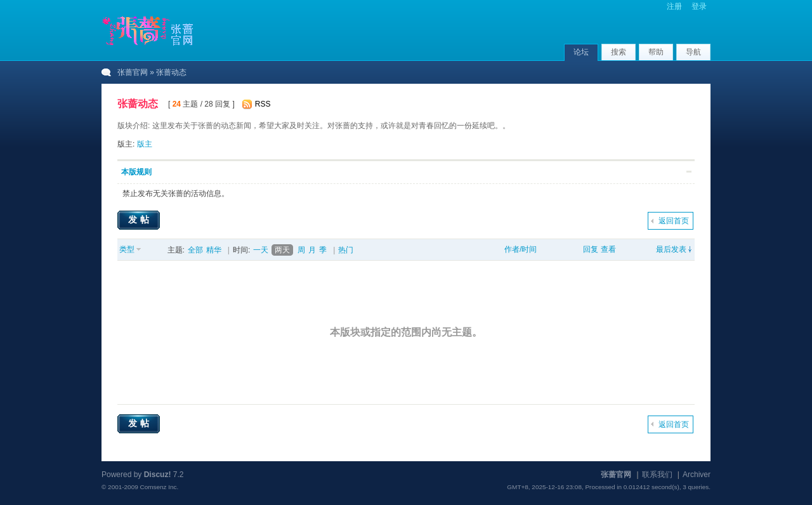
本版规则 (136, 172)
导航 (693, 52)
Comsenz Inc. (159, 487)
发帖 (140, 220)
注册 (674, 6)
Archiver (697, 475)
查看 (608, 249)
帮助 (656, 52)
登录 (699, 6)
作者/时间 (521, 249)
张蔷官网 (133, 72)
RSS (263, 104)
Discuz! (158, 475)
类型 (127, 249)
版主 (145, 144)
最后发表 (671, 249)
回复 (591, 249)
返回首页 (674, 221)
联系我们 (657, 475)
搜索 (619, 52)
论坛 (581, 52)
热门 (346, 250)
